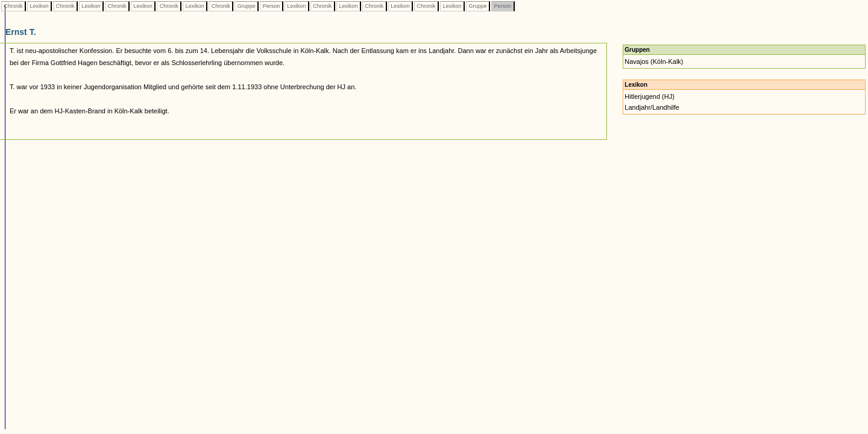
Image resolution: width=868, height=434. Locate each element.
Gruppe (246, 6)
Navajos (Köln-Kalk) (654, 61)
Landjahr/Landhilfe (652, 107)
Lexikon (39, 6)
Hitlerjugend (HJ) (649, 96)
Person (271, 6)
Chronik (13, 6)
